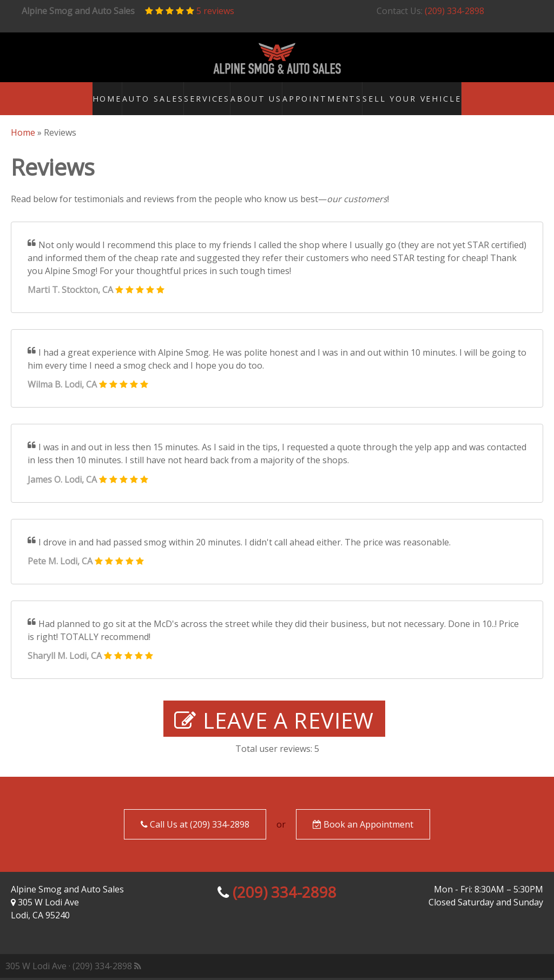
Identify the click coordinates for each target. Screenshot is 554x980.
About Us (279, 99)
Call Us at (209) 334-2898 (195, 826)
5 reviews (215, 11)
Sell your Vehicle (441, 99)
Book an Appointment (363, 826)
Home (90, 99)
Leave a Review (274, 722)
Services (216, 99)
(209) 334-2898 (454, 11)
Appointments (352, 99)
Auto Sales (150, 99)
